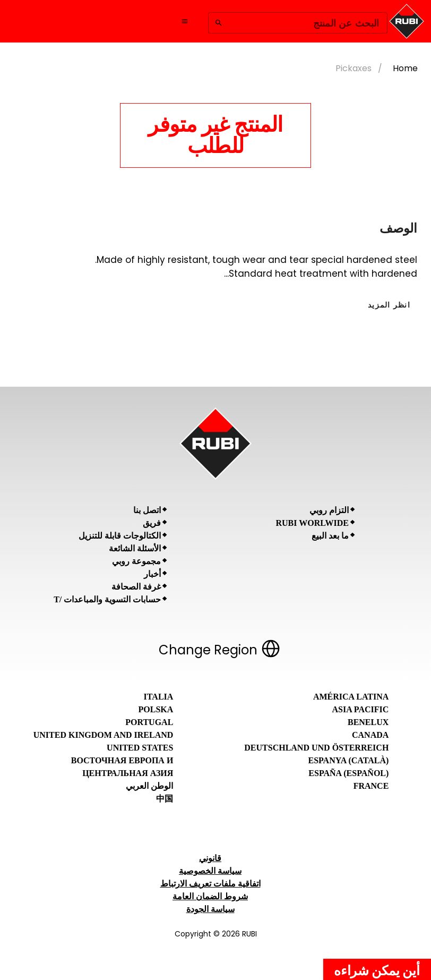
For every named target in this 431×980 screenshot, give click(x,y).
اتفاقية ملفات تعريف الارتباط (210, 884)
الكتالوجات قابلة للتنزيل (120, 536)
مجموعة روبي (136, 561)
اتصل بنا (147, 510)
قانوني (210, 858)
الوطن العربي (149, 786)
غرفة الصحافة (136, 587)
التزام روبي (329, 510)
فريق (152, 523)
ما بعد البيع (330, 536)
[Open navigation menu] (185, 21)
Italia (159, 697)
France (371, 786)
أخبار (152, 574)
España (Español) (348, 773)
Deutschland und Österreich (316, 748)
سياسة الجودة (210, 909)
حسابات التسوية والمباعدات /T (107, 599)
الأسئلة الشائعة (135, 548)
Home (405, 68)
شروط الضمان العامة (210, 896)
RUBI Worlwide (312, 523)
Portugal (149, 722)
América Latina (351, 697)
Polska (156, 709)
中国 (165, 799)
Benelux (368, 722)
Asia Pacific (361, 709)
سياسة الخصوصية (210, 871)
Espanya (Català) (348, 760)
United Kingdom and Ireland (104, 735)
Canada (370, 735)
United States (140, 748)
